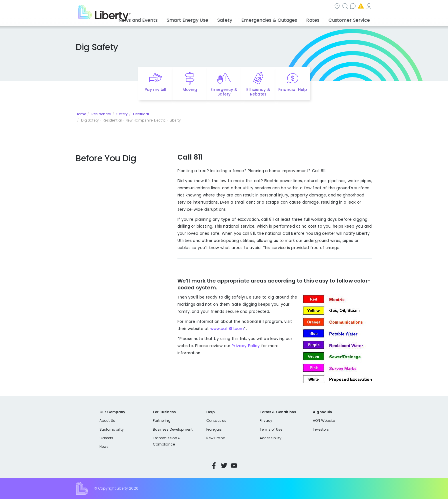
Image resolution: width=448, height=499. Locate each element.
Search (258, 7)
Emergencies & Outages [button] (280, 19)
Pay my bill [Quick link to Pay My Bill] (156, 90)
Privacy (266, 421)
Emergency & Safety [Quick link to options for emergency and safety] (224, 92)
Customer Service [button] (351, 19)
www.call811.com (227, 329)
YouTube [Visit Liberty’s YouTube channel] (234, 466)
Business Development (173, 429)
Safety (122, 114)
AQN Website (324, 421)
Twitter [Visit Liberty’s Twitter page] (224, 466)
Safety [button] (240, 19)
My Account (360, 7)
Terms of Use (271, 429)
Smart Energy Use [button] (207, 19)
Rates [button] (319, 19)
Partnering (162, 421)
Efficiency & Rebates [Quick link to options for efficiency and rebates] (258, 92)
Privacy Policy (245, 346)
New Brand (216, 438)
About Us (107, 421)
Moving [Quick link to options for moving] (190, 90)
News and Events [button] (163, 19)
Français (214, 429)
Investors (321, 429)
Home (81, 114)
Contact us (288, 7)
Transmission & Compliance (167, 441)
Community (227, 7)
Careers (106, 438)
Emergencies (324, 7)
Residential (101, 114)
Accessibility (271, 438)
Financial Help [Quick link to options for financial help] (292, 90)
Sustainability (112, 429)
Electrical (141, 114)
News (104, 447)
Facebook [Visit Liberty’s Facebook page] (214, 466)
